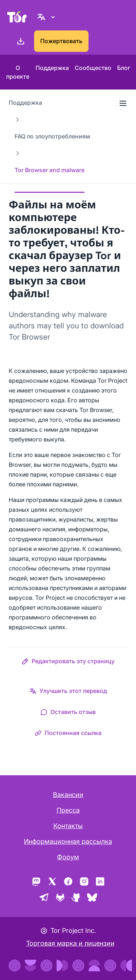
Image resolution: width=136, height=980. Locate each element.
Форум (68, 857)
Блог (124, 68)
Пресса (68, 810)
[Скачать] (19, 41)
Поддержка (52, 68)
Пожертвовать (61, 41)
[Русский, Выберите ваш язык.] (47, 17)
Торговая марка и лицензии (70, 943)
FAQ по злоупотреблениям (52, 136)
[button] (68, 663)
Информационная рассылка (68, 841)
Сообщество (93, 68)
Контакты (68, 826)
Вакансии (68, 795)
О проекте (18, 72)
